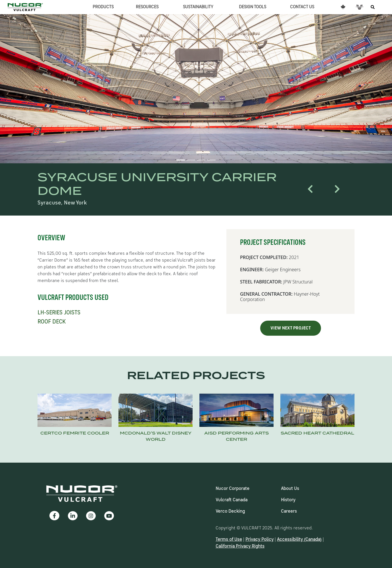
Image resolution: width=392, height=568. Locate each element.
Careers (289, 511)
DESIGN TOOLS (253, 7)
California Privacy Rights (240, 546)
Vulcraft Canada (232, 500)
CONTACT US (302, 7)
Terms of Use (229, 540)
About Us (290, 489)
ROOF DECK (52, 322)
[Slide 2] (191, 160)
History (288, 500)
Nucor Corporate (233, 489)
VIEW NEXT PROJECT (291, 328)
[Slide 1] (181, 160)
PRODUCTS (103, 7)
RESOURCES (147, 7)
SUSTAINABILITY (198, 7)
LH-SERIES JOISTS (59, 313)
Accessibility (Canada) (299, 540)
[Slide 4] (211, 160)
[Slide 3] (201, 160)
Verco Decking (230, 511)
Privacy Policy (259, 540)
